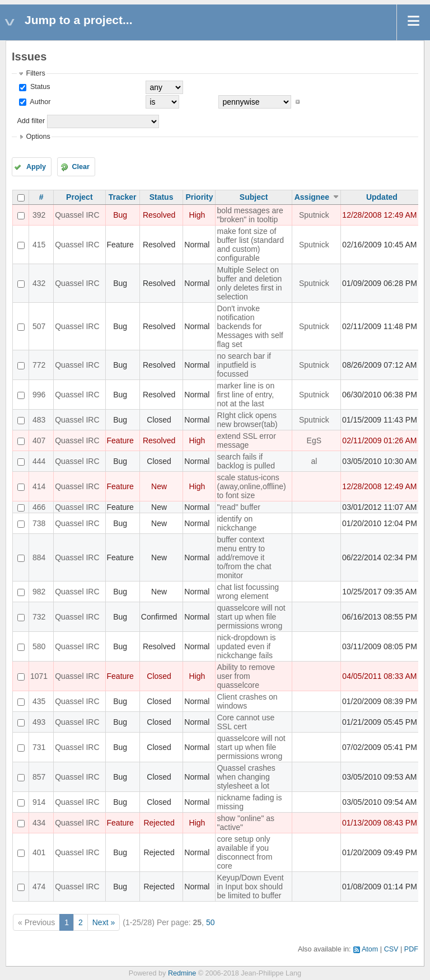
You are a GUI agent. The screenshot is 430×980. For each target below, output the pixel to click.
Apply (36, 167)
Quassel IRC (77, 215)
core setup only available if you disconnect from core (244, 852)
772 (39, 365)
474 (39, 887)
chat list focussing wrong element (248, 592)
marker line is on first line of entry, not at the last (246, 395)
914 (39, 802)
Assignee (312, 197)
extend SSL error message (246, 440)
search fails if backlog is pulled (246, 461)
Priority (199, 197)
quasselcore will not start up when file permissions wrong (251, 617)
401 (39, 852)
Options (38, 137)
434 (39, 823)
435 (39, 701)
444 (39, 461)
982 (39, 592)
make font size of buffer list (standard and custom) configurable (250, 245)
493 (39, 722)
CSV (391, 949)
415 (39, 245)
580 (39, 646)
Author (39, 102)
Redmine (182, 973)
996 (39, 395)
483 (39, 420)
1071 (39, 676)
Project (79, 197)
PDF (411, 949)
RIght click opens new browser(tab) (247, 420)
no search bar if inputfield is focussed (244, 365)
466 (39, 507)
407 (39, 440)
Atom (370, 949)
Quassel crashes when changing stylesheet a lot (246, 777)
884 (39, 557)
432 (39, 283)
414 (39, 486)
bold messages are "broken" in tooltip (250, 215)
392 (39, 215)
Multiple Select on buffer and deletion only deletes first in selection (249, 283)
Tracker (123, 197)
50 (211, 922)
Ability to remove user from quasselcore (246, 676)
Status (39, 87)
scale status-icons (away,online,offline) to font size (251, 486)
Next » (104, 922)
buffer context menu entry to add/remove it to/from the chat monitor (244, 557)
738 (39, 523)
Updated (382, 197)
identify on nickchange (237, 523)
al (314, 461)
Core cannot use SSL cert (246, 722)
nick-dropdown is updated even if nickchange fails (246, 646)
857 (39, 777)
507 (39, 326)
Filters (35, 73)
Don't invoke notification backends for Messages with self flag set (250, 326)
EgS (314, 440)
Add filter (31, 121)
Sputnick (314, 215)
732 (39, 617)
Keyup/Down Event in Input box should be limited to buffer (250, 887)
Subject (254, 197)
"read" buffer (238, 507)
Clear (81, 167)
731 (39, 747)
